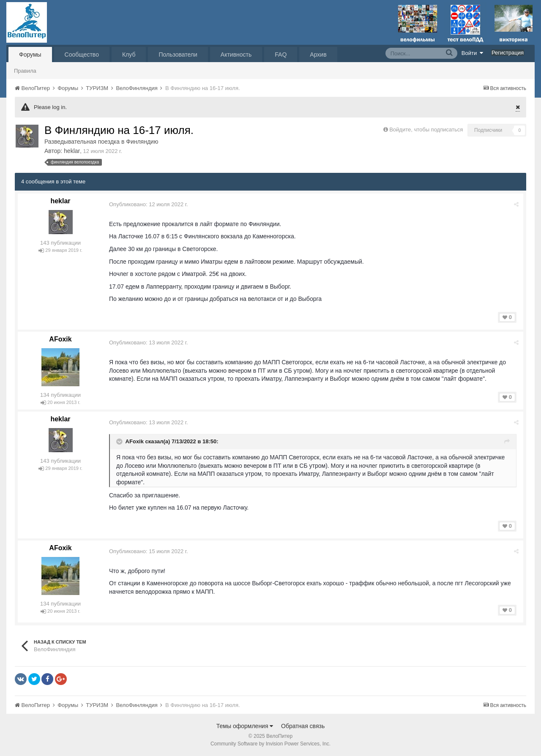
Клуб (129, 55)
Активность (236, 55)
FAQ (281, 55)
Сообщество (82, 55)
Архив (318, 55)
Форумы (30, 55)
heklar (72, 151)
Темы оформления (245, 726)
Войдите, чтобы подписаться (426, 130)
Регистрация (508, 53)
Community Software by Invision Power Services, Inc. (270, 744)
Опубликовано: (149, 204)
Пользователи (178, 55)
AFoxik (60, 339)
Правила (25, 71)
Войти (473, 53)
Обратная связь (303, 726)
